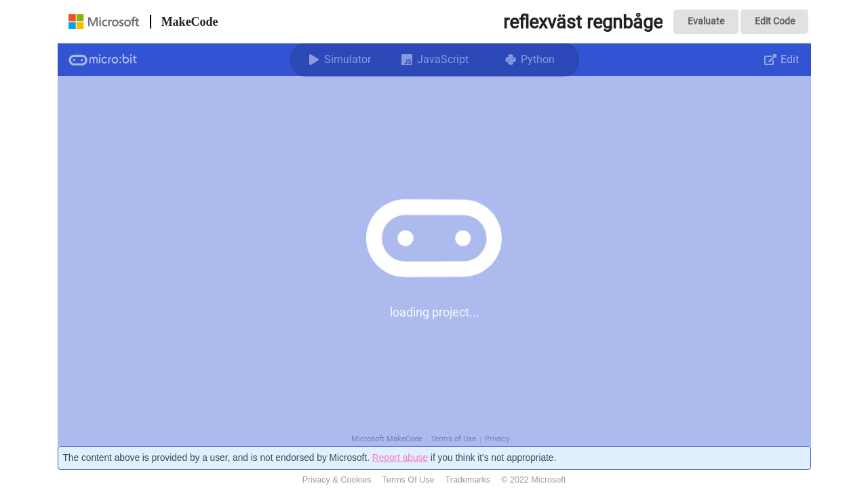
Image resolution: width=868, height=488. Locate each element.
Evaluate (706, 21)
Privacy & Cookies (337, 480)
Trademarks (468, 480)
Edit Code (775, 21)
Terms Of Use (409, 480)
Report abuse (400, 458)
